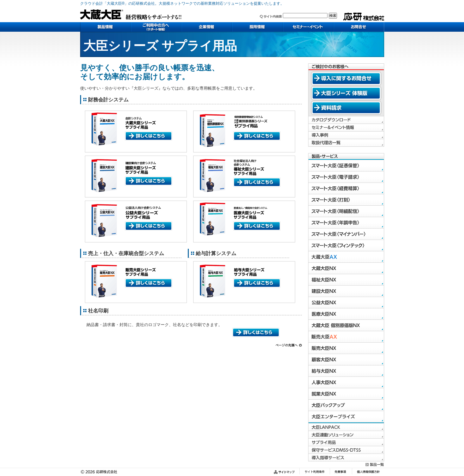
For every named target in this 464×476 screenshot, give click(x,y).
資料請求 (346, 108)
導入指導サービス (346, 458)
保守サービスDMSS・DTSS (346, 450)
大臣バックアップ (346, 405)
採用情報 (257, 27)
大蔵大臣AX (346, 257)
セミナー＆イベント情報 (346, 128)
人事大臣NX (346, 383)
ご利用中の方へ (156, 27)
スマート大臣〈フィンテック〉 (346, 246)
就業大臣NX (346, 394)
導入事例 (346, 135)
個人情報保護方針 (368, 472)
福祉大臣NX (346, 280)
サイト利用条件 (315, 472)
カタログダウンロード (346, 120)
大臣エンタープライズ (346, 417)
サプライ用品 (346, 442)
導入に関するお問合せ (346, 79)
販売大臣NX (346, 348)
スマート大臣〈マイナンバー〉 (346, 234)
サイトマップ (285, 472)
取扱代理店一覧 (346, 143)
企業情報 (207, 27)
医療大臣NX (346, 314)
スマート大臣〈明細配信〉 (346, 211)
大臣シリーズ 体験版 (346, 93)
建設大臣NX (346, 291)
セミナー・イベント (308, 27)
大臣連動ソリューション (346, 435)
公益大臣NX (346, 303)
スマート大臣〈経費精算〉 (346, 189)
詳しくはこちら (149, 136)
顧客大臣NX (346, 360)
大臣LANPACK (346, 427)
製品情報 (105, 27)
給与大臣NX (346, 371)
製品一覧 (375, 465)
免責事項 (341, 472)
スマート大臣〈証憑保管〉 (346, 166)
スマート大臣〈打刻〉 (346, 200)
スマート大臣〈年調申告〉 (346, 223)
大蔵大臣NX (346, 268)
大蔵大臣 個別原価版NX (346, 325)
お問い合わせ (359, 27)
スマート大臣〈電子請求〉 (346, 177)
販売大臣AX (346, 337)
